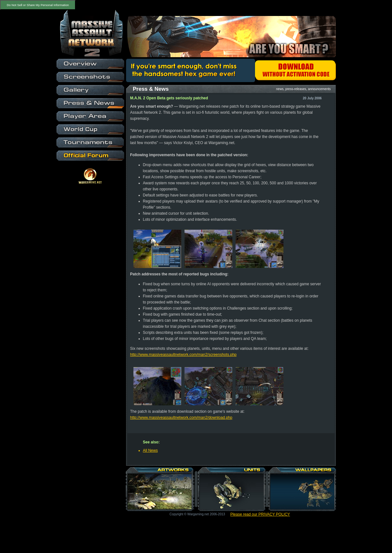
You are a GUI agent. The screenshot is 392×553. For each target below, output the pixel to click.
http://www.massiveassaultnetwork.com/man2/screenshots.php (183, 355)
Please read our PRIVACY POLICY (260, 514)
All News (151, 450)
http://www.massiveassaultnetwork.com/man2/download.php (181, 418)
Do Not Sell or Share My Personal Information (38, 5)
